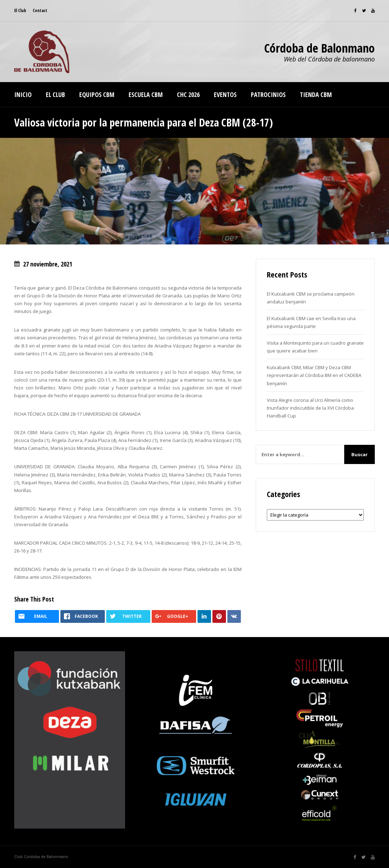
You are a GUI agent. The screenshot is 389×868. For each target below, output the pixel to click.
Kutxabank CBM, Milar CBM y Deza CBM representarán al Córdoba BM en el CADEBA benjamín (314, 375)
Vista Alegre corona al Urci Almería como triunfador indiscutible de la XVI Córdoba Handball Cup (310, 408)
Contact (40, 10)
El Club (20, 10)
